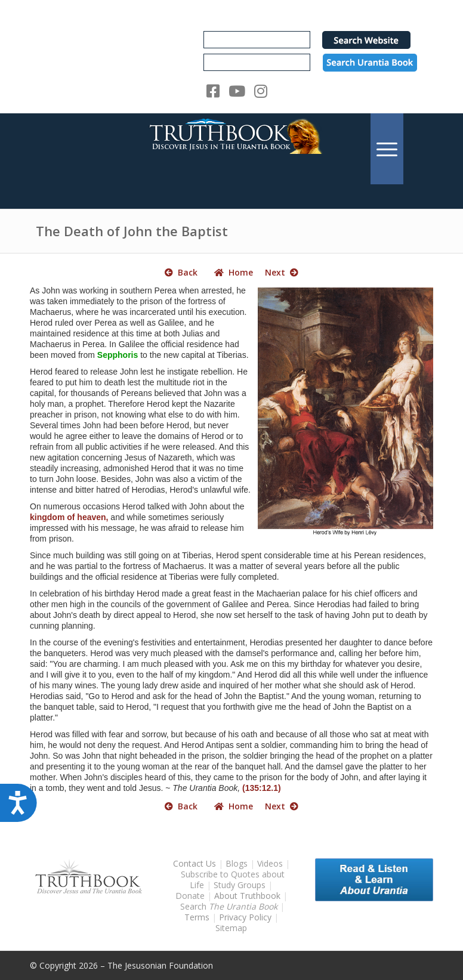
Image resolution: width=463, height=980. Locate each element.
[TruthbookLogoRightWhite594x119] (231, 149)
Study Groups (241, 885)
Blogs (237, 863)
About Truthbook (247, 896)
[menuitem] (387, 149)
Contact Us (195, 863)
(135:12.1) (262, 788)
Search (230, 906)
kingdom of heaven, (69, 517)
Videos (270, 863)
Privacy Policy (245, 917)
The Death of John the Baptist (132, 231)
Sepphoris (118, 355)
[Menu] (387, 149)
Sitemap (231, 928)
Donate (190, 896)
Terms (197, 917)
